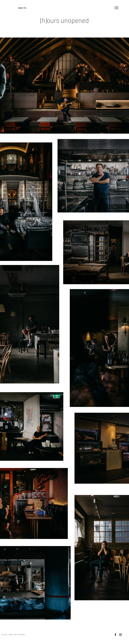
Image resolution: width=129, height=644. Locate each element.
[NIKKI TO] (22, 8)
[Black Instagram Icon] (120, 635)
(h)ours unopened (65, 20)
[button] (116, 8)
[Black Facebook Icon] (115, 635)
